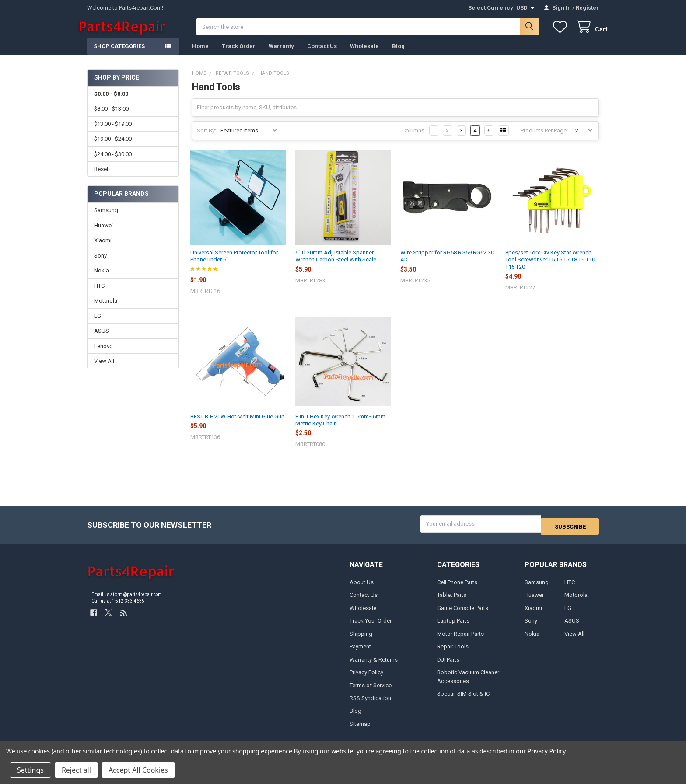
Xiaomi (103, 249)
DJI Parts (448, 666)
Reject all (76, 770)
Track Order (239, 55)
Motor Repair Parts (460, 640)
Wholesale (364, 55)
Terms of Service (371, 692)
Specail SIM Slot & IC (463, 700)
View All (104, 370)
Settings (30, 770)
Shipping (361, 640)
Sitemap (360, 730)
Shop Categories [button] (119, 55)
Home (200, 55)
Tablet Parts (452, 601)
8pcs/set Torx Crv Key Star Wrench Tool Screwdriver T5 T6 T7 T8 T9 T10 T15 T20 (550, 268)
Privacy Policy (366, 678)
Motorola (106, 309)
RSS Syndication (370, 704)
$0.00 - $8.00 (111, 103)
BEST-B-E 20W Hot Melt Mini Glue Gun (237, 425)
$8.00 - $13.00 (111, 117)
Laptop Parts (453, 627)
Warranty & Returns (374, 666)
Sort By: (206, 139)
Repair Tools (453, 653)
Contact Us (322, 55)
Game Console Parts (463, 614)
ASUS (101, 340)
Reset (101, 178)
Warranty (281, 55)
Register (587, 8)
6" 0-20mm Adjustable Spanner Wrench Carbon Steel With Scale (336, 265)
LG (98, 325)
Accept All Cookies (138, 770)
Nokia (101, 279)
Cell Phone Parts (457, 588)
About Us (362, 588)
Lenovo (103, 355)
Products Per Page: (544, 139)
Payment (360, 653)
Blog (398, 55)
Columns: (414, 139)
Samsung (106, 219)
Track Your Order (371, 627)
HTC (99, 294)
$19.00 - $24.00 (113, 148)
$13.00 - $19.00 (113, 133)
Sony (100, 264)
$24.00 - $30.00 (113, 162)
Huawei (103, 234)
